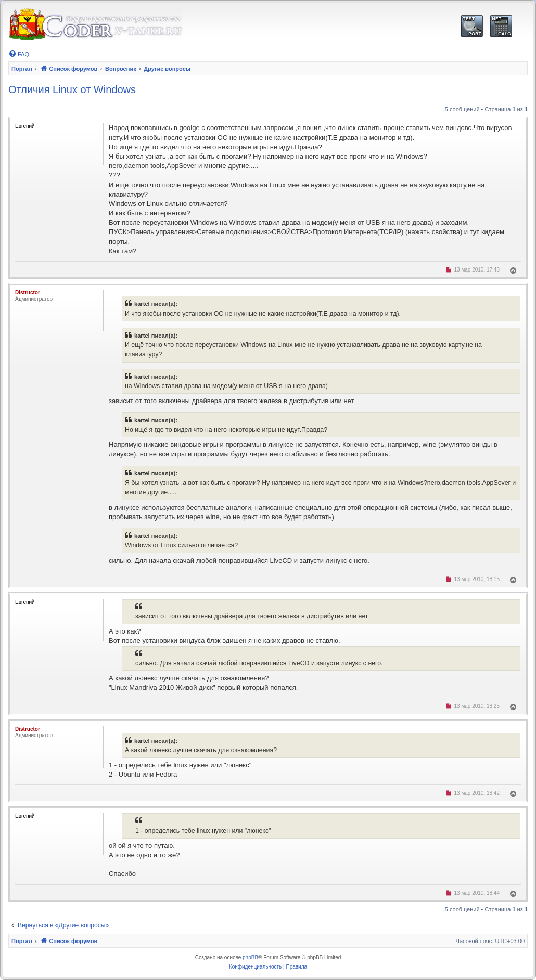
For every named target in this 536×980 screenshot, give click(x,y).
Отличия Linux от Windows (72, 89)
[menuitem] (19, 54)
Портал (22, 69)
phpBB (250, 957)
